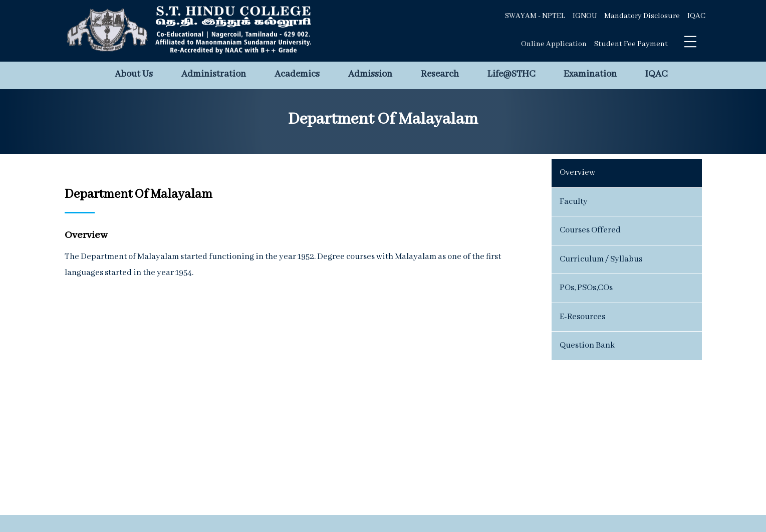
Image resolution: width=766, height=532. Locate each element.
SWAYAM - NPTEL (535, 16)
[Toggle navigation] (690, 42)
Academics (297, 74)
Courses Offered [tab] (590, 230)
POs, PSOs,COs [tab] (586, 288)
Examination (590, 74)
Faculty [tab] (574, 202)
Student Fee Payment (631, 44)
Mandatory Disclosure (642, 16)
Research (440, 74)
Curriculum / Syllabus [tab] (601, 259)
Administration (214, 74)
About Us (134, 74)
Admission (370, 74)
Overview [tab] (577, 173)
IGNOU (585, 16)
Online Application (554, 44)
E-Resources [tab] (582, 317)
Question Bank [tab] (587, 345)
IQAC (696, 16)
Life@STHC (511, 74)
